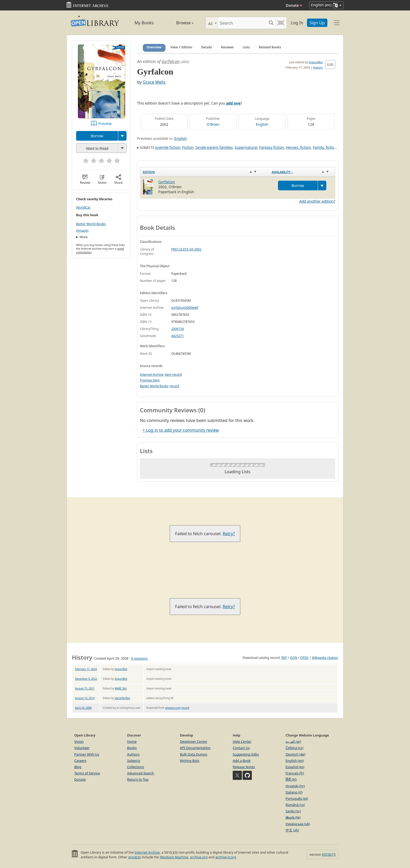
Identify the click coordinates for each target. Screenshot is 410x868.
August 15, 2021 (85, 688)
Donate (294, 5)
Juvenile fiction (168, 147)
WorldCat (83, 207)
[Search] (242, 23)
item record (173, 375)
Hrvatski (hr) (295, 786)
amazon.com (173, 708)
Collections (136, 767)
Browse (179, 23)
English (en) (295, 761)
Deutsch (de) (295, 754)
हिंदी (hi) (291, 779)
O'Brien (213, 124)
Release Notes (244, 767)
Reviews (227, 47)
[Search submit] (271, 23)
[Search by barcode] (281, 23)
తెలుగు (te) (293, 817)
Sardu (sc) (293, 811)
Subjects (134, 761)
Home (132, 741)
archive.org (199, 857)
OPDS (304, 658)
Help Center (242, 741)
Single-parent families (214, 147)
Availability (282, 172)
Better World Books (91, 224)
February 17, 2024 (86, 669)
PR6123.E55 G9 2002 (186, 249)
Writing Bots (190, 761)
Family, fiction (324, 147)
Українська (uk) (298, 824)
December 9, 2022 (86, 679)
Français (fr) (295, 773)
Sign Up (317, 23)
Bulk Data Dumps (194, 754)
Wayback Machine (174, 857)
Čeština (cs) (294, 748)
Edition (149, 172)
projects (134, 857)
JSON (294, 658)
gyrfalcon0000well (185, 308)
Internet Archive (152, 375)
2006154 (178, 329)
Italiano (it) (294, 792)
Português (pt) (297, 798)
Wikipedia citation (325, 658)
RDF (284, 658)
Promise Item (150, 380)
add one (233, 103)
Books (132, 748)
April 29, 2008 (83, 708)
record (174, 386)
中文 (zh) (292, 830)
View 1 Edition (181, 47)
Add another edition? (317, 201)
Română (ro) (295, 805)
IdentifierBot (122, 698)
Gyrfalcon (171, 61)
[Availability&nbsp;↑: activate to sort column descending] (302, 172)
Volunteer (82, 748)
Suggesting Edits (246, 754)
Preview (105, 124)
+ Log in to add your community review (181, 430)
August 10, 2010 (85, 698)
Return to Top (138, 779)
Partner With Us (87, 754)
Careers (80, 761)
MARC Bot (121, 688)
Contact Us (241, 748)
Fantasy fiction (272, 147)
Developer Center (194, 741)
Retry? (229, 534)
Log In (297, 23)
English (262, 124)
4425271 (178, 336)
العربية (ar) (293, 741)
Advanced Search (141, 773)
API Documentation (195, 748)
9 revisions (139, 658)
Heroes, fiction (298, 147)
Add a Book (242, 761)
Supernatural (246, 147)
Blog (78, 767)
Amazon (82, 230)
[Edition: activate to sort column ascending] (205, 172)
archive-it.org (226, 857)
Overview (154, 47)
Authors (133, 754)
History (318, 67)
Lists (246, 47)
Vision (79, 741)
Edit (330, 64)
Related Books (270, 47)
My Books (144, 23)
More (84, 237)
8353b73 (329, 854)
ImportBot (316, 62)
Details (207, 47)
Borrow (97, 136)
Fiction (188, 147)
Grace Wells (154, 82)
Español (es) (295, 767)
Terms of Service (87, 773)
